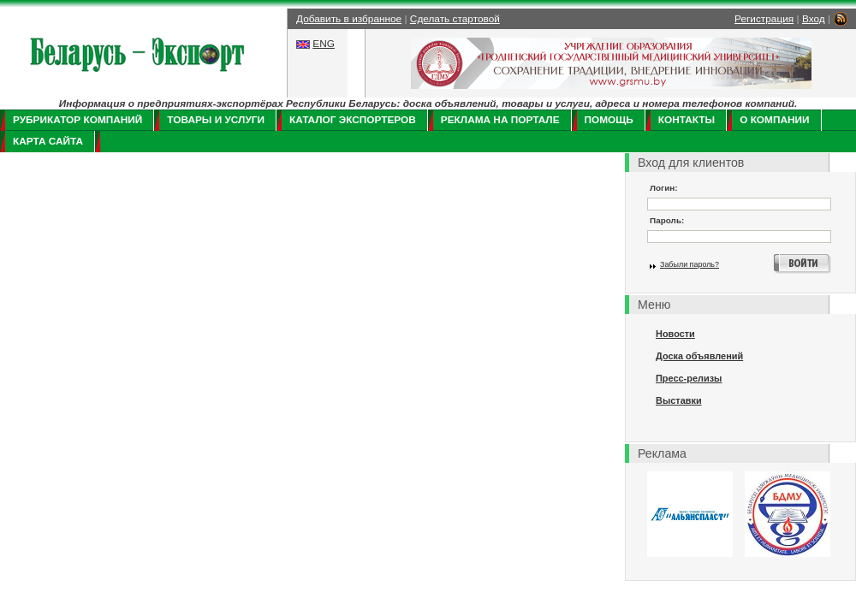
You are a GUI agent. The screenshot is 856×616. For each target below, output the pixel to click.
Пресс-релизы (689, 378)
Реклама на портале (500, 120)
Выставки (679, 400)
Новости (675, 334)
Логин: (664, 188)
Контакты (687, 120)
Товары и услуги (216, 120)
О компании (774, 120)
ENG (324, 44)
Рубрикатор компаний (77, 120)
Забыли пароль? (690, 264)
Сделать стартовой (455, 19)
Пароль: (667, 220)
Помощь (609, 120)
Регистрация (764, 19)
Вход (814, 19)
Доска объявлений (699, 356)
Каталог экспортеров (353, 120)
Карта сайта (48, 141)
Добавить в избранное (349, 19)
